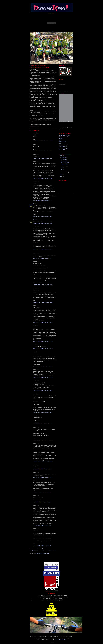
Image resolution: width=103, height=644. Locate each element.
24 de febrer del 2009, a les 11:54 (43, 179)
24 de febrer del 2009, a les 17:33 (43, 250)
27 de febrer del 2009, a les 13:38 (43, 378)
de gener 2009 (64, 172)
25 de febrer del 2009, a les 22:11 (43, 323)
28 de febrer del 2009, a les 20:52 (43, 469)
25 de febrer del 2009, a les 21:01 (43, 302)
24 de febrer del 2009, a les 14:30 (43, 216)
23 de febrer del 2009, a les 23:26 (43, 151)
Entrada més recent (34, 551)
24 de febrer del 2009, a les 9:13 (42, 158)
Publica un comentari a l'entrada (36, 549)
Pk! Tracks (61, 138)
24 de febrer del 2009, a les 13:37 (43, 200)
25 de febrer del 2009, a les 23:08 (43, 349)
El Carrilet (61, 143)
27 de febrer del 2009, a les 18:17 (43, 412)
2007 (61, 176)
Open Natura (61, 140)
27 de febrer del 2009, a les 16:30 (43, 391)
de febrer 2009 (64, 161)
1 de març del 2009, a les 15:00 (42, 492)
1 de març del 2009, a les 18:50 (42, 525)
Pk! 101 (63, 168)
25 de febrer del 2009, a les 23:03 (43, 342)
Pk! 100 (63, 170)
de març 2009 (64, 159)
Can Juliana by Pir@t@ (64, 148)
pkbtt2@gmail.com (60, 640)
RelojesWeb (61, 89)
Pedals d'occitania (62, 142)
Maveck (34, 204)
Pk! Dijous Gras (64, 166)
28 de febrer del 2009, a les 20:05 (43, 462)
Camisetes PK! (62, 150)
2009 (61, 156)
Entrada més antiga (53, 551)
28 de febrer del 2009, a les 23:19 (43, 477)
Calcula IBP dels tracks (63, 145)
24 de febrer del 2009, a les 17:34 (43, 258)
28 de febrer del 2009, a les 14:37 (43, 440)
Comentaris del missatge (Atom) (43, 553)
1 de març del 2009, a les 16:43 (42, 502)
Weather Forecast (62, 121)
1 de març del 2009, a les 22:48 (42, 546)
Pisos (64, 89)
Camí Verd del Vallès (63, 147)
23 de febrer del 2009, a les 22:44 (43, 141)
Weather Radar (72, 121)
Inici (43, 551)
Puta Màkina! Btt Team (51, 32)
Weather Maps (67, 121)
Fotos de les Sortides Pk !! (64, 135)
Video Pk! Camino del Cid (64, 137)
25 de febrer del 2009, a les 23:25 (43, 366)
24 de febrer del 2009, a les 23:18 (43, 285)
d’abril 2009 (64, 157)
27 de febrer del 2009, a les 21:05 (43, 424)
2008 (61, 174)
